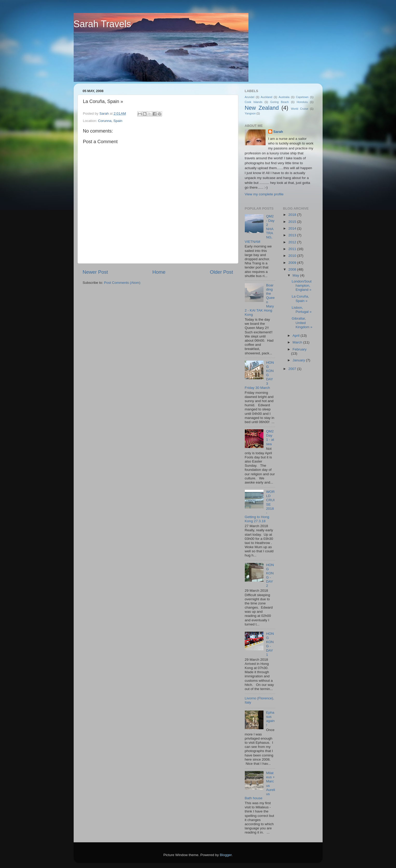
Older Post (221, 272)
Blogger (226, 855)
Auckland (266, 97)
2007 (293, 369)
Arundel (250, 97)
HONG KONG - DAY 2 (270, 575)
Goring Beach (280, 102)
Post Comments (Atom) (122, 283)
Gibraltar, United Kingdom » (302, 323)
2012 (293, 242)
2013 (293, 235)
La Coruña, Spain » (300, 298)
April (297, 336)
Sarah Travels (102, 24)
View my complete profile (264, 194)
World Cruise (300, 109)
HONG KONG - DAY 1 (270, 644)
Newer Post (95, 272)
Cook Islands (254, 102)
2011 (293, 249)
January (299, 360)
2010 (293, 256)
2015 (293, 222)
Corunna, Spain (110, 121)
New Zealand (262, 108)
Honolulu (302, 102)
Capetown (302, 97)
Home (159, 272)
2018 (293, 215)
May (296, 275)
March (298, 342)
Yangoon (250, 113)
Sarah (278, 132)
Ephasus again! (270, 719)
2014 (293, 228)
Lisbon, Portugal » (302, 310)
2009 (293, 263)
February (300, 349)
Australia (284, 97)
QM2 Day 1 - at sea (270, 438)
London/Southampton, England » (302, 285)
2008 (293, 269)
